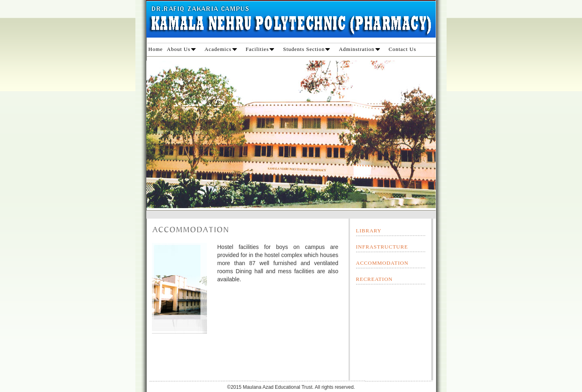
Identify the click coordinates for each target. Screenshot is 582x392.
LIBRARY (369, 231)
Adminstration (359, 49)
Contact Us (403, 49)
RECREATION (374, 279)
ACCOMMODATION (382, 263)
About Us (181, 49)
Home (156, 49)
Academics (221, 49)
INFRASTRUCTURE (382, 247)
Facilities (260, 49)
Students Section (306, 49)
